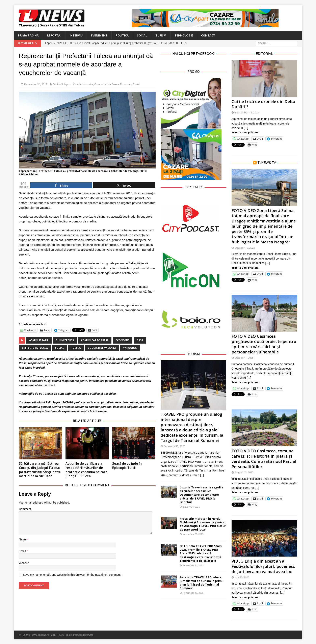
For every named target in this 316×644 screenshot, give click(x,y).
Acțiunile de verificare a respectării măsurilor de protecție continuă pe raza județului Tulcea (86, 470)
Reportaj (54, 35)
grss (140, 340)
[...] (202, 475)
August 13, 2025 (244, 472)
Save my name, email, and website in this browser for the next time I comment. (72, 575)
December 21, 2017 (36, 84)
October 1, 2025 (244, 358)
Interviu (76, 35)
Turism (161, 35)
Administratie (85, 84)
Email (23, 551)
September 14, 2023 (247, 112)
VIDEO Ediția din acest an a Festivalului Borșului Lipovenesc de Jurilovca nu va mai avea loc (263, 566)
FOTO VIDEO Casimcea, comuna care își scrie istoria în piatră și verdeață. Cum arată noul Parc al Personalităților (264, 459)
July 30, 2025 (242, 577)
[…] (246, 128)
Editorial (264, 54)
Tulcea (76, 348)
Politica (122, 35)
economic (123, 340)
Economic (126, 84)
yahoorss (130, 348)
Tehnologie (184, 35)
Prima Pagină (28, 35)
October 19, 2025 (245, 248)
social (59, 348)
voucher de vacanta (102, 348)
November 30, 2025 (193, 534)
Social (142, 35)
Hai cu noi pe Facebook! (193, 54)
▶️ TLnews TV (264, 163)
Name (23, 539)
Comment (25, 509)
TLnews (38, 376)
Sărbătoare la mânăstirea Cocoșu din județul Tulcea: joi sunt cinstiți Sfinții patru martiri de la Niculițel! (40, 470)
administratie (39, 340)
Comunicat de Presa (107, 84)
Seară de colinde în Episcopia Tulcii (127, 466)
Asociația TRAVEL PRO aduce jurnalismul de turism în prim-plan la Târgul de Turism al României (201, 583)
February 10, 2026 (175, 446)
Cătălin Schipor (62, 84)
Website (24, 563)
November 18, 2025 (193, 593)
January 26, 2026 (191, 507)
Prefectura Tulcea (35, 348)
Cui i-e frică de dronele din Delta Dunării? (263, 104)
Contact (208, 35)
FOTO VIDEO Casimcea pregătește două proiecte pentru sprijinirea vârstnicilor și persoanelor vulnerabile (264, 344)
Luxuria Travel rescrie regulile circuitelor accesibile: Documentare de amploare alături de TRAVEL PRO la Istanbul (202, 495)
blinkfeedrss (65, 340)
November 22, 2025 (193, 565)
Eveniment (99, 35)
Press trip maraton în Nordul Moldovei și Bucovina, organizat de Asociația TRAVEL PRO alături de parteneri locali (203, 524)
